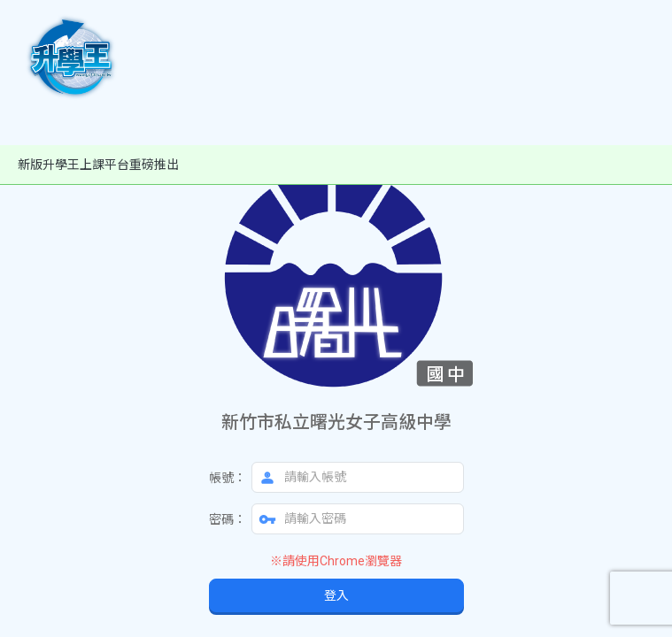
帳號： (228, 478)
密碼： (228, 519)
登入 (336, 595)
